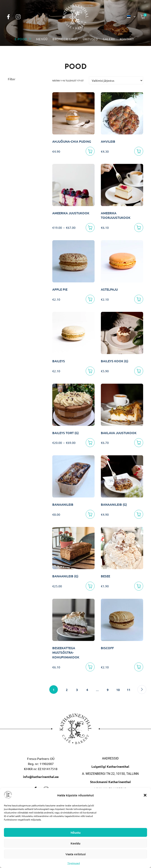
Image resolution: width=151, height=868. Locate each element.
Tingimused (74, 863)
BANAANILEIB (63, 504)
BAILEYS (59, 361)
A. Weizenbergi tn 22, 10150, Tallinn (110, 774)
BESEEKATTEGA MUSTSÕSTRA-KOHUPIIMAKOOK (66, 652)
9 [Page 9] (108, 690)
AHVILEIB (108, 141)
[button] (145, 795)
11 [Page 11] (129, 690)
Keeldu (75, 843)
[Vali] (90, 228)
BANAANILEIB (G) (114, 504)
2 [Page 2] (67, 690)
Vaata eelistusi (76, 854)
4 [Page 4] (87, 690)
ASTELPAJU (109, 289)
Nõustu (76, 832)
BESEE (105, 576)
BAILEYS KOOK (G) (115, 361)
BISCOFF (107, 648)
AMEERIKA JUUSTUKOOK (71, 213)
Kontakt (127, 39)
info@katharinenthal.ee (41, 777)
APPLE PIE (60, 289)
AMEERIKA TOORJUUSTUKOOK (116, 215)
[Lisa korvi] (90, 151)
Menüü (42, 39)
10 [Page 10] (118, 690)
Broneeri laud (65, 39)
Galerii (109, 39)
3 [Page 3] (77, 690)
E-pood (23, 39)
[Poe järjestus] (116, 80)
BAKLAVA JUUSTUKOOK (119, 433)
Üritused (90, 39)
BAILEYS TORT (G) (65, 433)
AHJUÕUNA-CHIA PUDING (72, 141)
